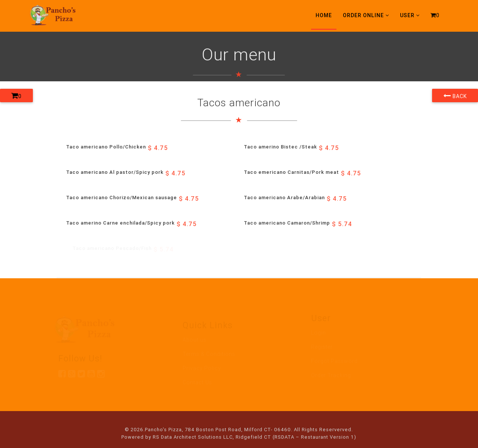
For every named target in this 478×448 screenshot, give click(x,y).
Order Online (366, 15)
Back (455, 95)
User (410, 15)
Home (324, 15)
